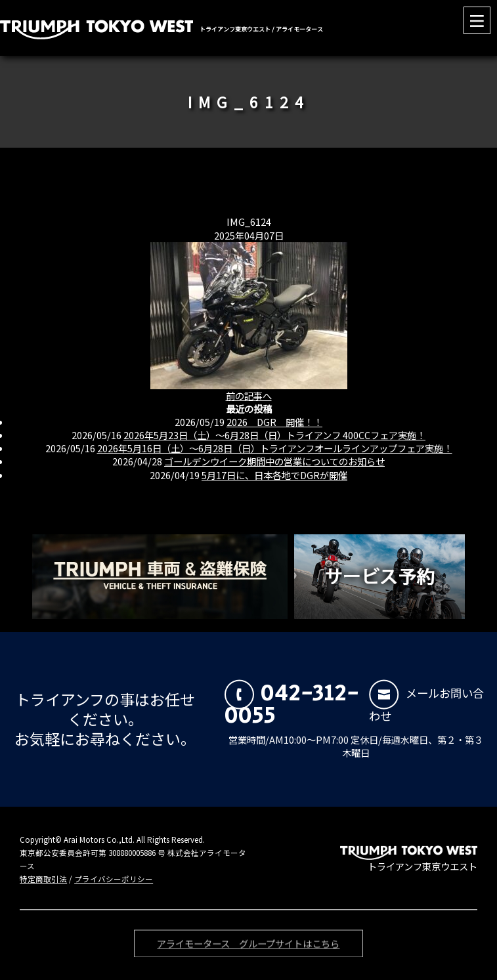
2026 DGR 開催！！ (274, 422)
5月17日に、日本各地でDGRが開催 (274, 475)
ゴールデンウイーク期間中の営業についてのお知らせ (274, 461)
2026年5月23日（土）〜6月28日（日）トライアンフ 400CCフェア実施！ (274, 435)
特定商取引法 (43, 879)
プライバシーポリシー (114, 879)
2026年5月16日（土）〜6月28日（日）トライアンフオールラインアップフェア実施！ (275, 448)
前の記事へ (249, 395)
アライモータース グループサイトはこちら (248, 946)
